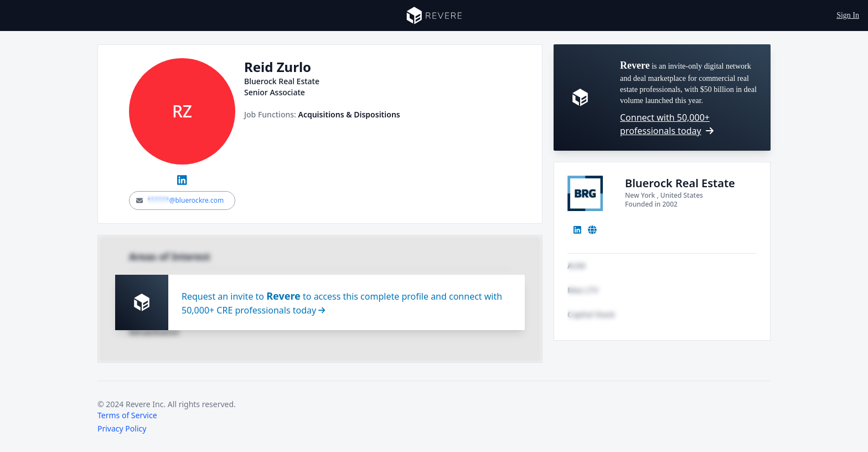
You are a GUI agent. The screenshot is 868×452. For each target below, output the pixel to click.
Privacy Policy (122, 428)
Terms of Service (127, 415)
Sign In (848, 15)
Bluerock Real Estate (680, 183)
